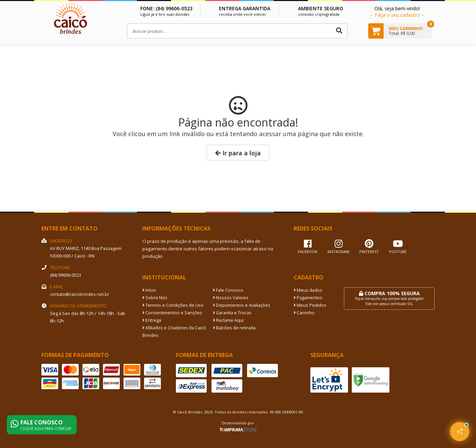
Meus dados (308, 290)
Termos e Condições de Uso (173, 305)
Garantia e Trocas (232, 313)
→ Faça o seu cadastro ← (397, 15)
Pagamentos (308, 298)
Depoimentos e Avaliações (242, 305)
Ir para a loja (238, 153)
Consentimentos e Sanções (172, 313)
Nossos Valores (231, 298)
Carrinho (304, 313)
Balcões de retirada (234, 328)
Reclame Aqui (228, 320)
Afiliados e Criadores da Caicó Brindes (174, 332)
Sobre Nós (155, 298)
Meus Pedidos (310, 305)
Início (149, 290)
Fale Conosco (228, 290)
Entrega (152, 320)
